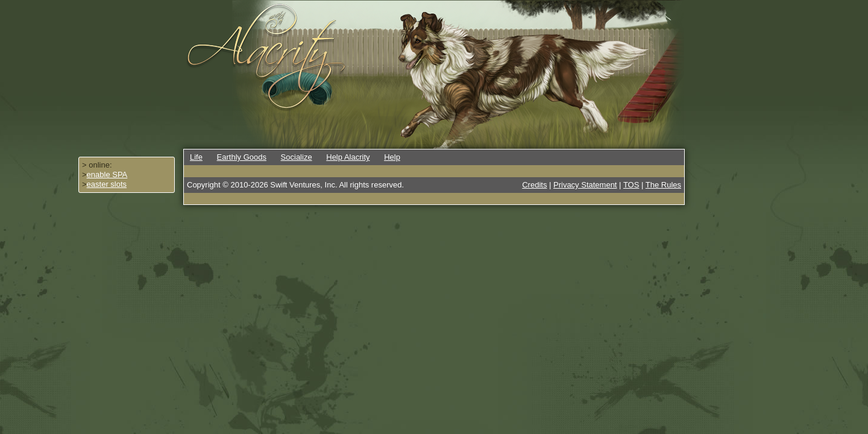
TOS (631, 185)
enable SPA (107, 175)
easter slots (107, 184)
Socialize (297, 157)
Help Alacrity (348, 157)
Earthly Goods (242, 157)
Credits (534, 185)
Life (196, 157)
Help (392, 157)
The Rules (663, 185)
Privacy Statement (585, 185)
